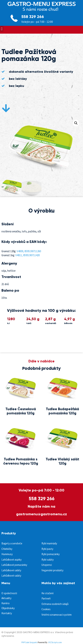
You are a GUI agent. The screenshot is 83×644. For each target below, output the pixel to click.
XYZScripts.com (55, 642)
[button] (2, 29)
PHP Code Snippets (29, 642)
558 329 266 (33, 17)
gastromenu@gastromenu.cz (41, 514)
